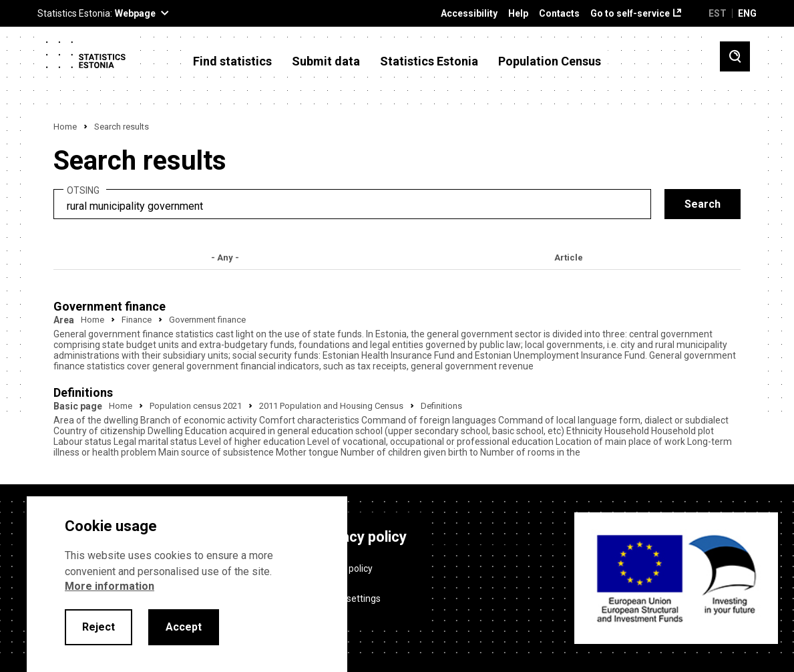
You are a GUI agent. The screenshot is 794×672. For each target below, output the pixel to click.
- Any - (225, 258)
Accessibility (469, 14)
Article (569, 258)
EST (718, 13)
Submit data (326, 61)
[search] (352, 204)
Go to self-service (630, 14)
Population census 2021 (196, 406)
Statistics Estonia (429, 61)
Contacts (559, 14)
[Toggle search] (735, 56)
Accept (184, 627)
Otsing (83, 191)
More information (110, 586)
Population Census (550, 61)
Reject (98, 627)
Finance (137, 320)
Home (65, 127)
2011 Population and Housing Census (331, 406)
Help (518, 14)
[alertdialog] (187, 584)
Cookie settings (348, 599)
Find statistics (232, 61)
